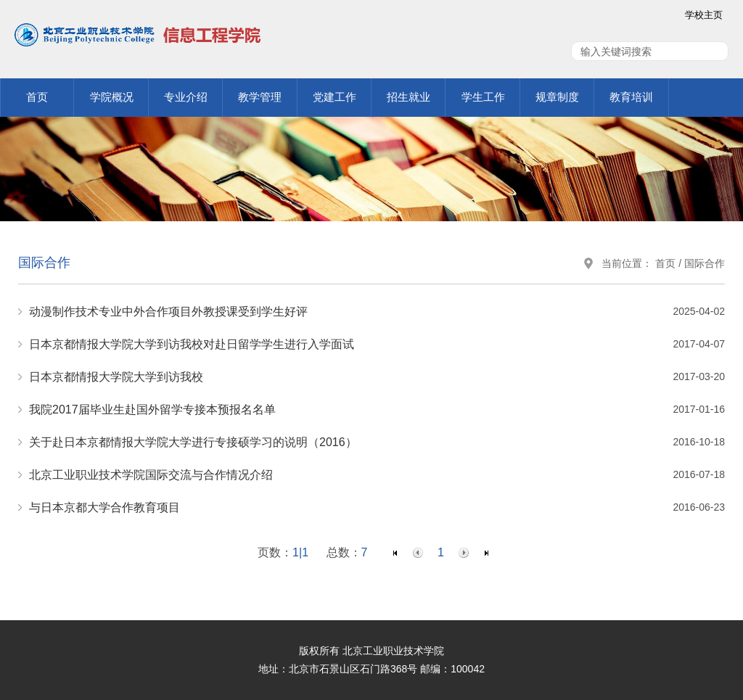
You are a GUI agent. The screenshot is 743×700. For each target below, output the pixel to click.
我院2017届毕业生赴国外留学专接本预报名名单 (152, 409)
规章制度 (557, 97)
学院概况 (112, 97)
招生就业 (409, 97)
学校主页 (704, 15)
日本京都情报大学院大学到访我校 (116, 377)
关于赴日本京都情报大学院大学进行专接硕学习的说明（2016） (193, 442)
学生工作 (483, 97)
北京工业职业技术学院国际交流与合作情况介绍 (151, 475)
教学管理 (260, 97)
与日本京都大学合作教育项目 (104, 507)
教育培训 (631, 97)
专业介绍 (186, 97)
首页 (37, 97)
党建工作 (334, 97)
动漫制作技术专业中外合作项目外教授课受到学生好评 (168, 312)
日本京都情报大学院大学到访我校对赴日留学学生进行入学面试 (192, 344)
